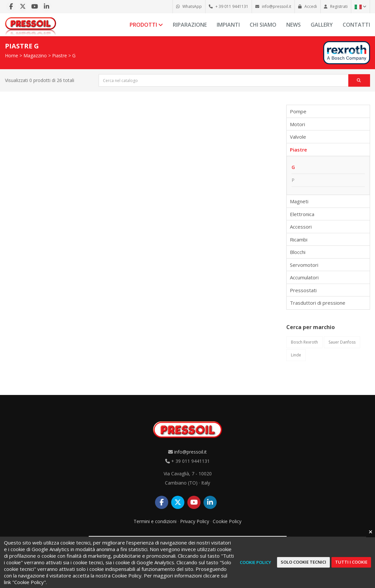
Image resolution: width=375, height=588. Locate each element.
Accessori (301, 227)
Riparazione (190, 25)
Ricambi (299, 239)
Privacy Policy (195, 521)
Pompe (298, 111)
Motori (297, 124)
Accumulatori (304, 277)
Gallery (322, 25)
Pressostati (303, 290)
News (294, 25)
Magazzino (35, 56)
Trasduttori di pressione (318, 303)
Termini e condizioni (155, 521)
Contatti (356, 25)
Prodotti (146, 25)
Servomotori (304, 265)
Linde (296, 355)
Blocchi (298, 252)
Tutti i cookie (351, 562)
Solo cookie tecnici (303, 562)
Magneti (299, 201)
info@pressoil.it (190, 452)
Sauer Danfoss (342, 342)
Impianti (228, 25)
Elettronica (302, 214)
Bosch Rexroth (304, 342)
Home (12, 56)
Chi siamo (263, 25)
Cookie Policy (227, 521)
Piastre (60, 56)
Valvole (298, 137)
